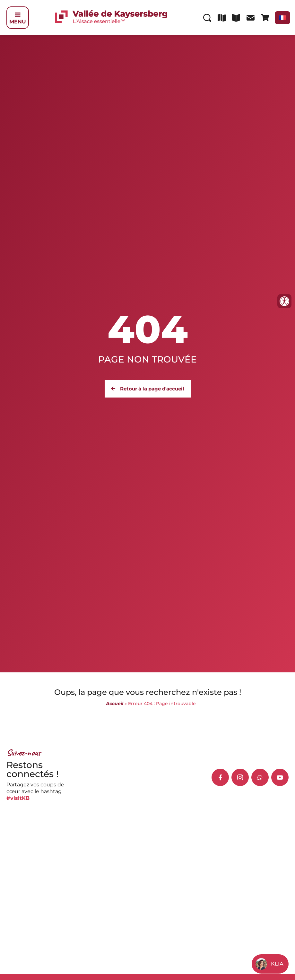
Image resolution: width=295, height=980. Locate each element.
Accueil (115, 704)
